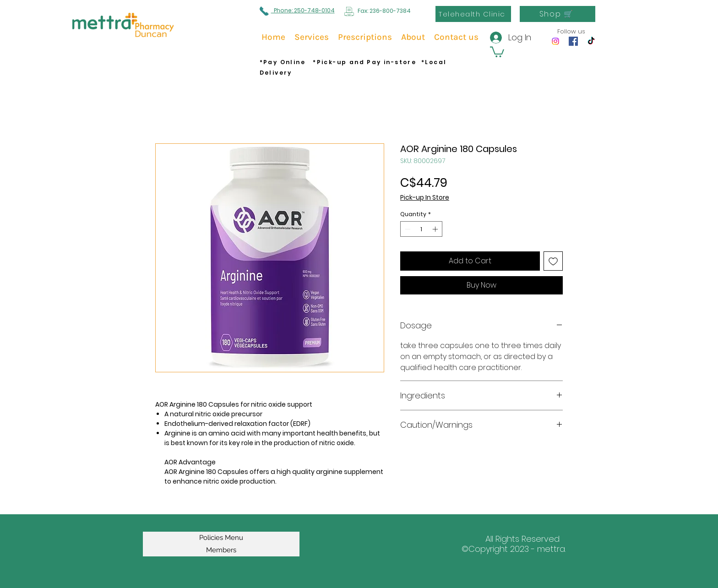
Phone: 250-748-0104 (303, 10)
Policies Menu (221, 538)
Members (221, 550)
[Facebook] (573, 41)
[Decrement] (407, 229)
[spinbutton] (421, 229)
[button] (497, 51)
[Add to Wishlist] (553, 261)
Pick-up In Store (425, 198)
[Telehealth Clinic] (473, 14)
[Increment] (436, 229)
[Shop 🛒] (558, 14)
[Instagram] (555, 41)
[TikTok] (591, 41)
